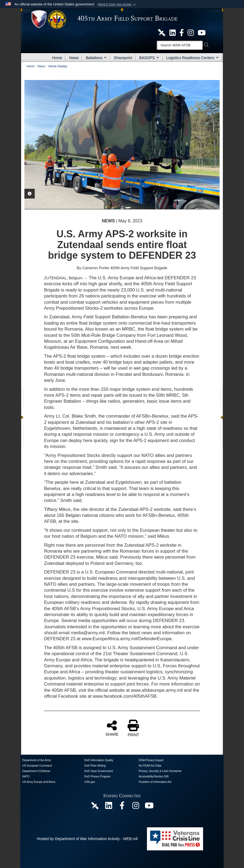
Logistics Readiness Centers (192, 58)
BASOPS (149, 58)
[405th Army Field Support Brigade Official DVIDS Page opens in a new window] (95, 805)
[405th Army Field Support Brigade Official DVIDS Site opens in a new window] (162, 32)
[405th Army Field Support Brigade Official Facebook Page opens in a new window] (182, 32)
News (74, 58)
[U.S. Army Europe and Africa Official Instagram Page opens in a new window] (191, 32)
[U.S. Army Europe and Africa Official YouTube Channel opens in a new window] (202, 32)
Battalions (96, 58)
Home (57, 58)
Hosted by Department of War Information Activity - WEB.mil (87, 839)
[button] (117, 4)
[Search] (180, 45)
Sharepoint (123, 58)
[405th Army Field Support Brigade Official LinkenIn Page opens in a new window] (108, 807)
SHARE (112, 728)
